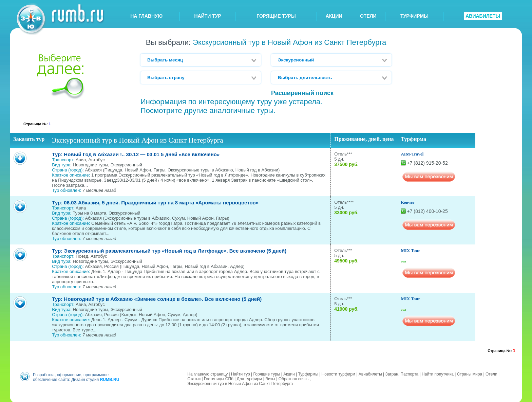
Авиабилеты (370, 373)
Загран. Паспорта (402, 373)
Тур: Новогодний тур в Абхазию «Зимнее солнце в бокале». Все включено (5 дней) (157, 299)
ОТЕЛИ (368, 16)
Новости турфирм (338, 373)
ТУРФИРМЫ (414, 16)
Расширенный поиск (302, 93)
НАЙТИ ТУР (208, 16)
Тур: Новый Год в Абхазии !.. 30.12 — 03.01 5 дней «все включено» (136, 154)
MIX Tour (410, 250)
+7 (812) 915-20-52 (427, 163)
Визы (270, 378)
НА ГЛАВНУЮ (146, 16)
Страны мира (470, 373)
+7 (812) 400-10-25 (427, 211)
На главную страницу (207, 373)
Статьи (194, 378)
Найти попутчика (438, 373)
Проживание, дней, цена (364, 139)
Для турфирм (250, 378)
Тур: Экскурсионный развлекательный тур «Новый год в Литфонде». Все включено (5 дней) (169, 251)
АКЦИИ (334, 16)
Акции (289, 373)
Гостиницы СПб (219, 378)
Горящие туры (267, 373)
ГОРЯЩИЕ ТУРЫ (276, 16)
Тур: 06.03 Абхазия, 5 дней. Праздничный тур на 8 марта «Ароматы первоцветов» (155, 203)
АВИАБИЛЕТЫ (483, 16)
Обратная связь (293, 378)
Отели (491, 373)
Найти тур (241, 373)
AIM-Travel (412, 154)
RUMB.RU (110, 379)
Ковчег (408, 202)
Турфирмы (308, 373)
